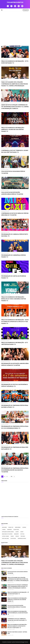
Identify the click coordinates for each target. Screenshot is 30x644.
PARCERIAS (23, 536)
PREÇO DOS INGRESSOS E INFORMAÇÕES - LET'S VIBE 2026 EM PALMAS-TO (15, 343)
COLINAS (4, 530)
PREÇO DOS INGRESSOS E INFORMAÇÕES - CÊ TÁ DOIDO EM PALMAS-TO (15, 62)
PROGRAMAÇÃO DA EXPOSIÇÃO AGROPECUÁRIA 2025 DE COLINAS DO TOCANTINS (15, 364)
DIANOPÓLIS (10, 530)
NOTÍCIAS (22, 534)
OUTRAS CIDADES (5, 536)
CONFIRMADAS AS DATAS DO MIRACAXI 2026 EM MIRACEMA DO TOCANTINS (15, 214)
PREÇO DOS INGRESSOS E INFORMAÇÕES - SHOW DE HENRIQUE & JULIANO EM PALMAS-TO (18, 613)
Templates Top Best (11, 642)
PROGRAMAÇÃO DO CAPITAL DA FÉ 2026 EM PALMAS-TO (14, 277)
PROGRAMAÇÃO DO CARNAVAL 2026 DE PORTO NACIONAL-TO (15, 235)
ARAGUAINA (4, 527)
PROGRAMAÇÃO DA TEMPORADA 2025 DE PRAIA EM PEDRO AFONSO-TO (15, 406)
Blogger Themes (25, 642)
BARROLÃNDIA (18, 527)
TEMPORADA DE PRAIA (22, 538)
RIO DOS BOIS (13, 538)
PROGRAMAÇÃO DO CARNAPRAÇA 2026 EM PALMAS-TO (13, 256)
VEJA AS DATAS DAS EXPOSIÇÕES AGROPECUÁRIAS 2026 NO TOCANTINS (12, 193)
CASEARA (24, 527)
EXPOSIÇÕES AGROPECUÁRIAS (8, 532)
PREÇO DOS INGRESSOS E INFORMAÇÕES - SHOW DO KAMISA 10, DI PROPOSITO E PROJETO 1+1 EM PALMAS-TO (15, 322)
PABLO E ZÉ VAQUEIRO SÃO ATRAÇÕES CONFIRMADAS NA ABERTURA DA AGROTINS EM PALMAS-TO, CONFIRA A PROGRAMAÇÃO (15, 84)
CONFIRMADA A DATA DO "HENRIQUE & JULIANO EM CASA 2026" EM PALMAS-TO (15, 151)
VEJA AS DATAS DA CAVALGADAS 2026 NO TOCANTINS (13, 172)
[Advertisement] (15, 29)
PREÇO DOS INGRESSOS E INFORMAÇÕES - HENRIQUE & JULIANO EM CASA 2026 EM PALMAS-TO (13, 129)
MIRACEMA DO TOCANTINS (7, 534)
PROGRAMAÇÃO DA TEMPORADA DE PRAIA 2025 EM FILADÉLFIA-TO (15, 448)
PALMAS (12, 536)
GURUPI (22, 532)
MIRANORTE (16, 534)
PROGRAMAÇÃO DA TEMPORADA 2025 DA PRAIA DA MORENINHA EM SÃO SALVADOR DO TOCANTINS (15, 470)
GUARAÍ (17, 532)
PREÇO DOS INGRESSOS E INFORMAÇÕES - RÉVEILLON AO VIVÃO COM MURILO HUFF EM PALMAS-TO (14, 299)
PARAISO (17, 536)
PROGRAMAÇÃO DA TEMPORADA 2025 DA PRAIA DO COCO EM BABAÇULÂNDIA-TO (15, 427)
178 (11, 477)
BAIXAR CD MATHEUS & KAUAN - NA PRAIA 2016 (17, 633)
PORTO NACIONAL (5, 538)
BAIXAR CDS (11, 527)
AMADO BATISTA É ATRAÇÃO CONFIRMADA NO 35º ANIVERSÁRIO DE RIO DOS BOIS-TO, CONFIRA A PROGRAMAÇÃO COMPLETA (15, 107)
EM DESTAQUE (16, 530)
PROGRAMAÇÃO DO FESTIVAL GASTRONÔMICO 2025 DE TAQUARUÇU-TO (15, 385)
